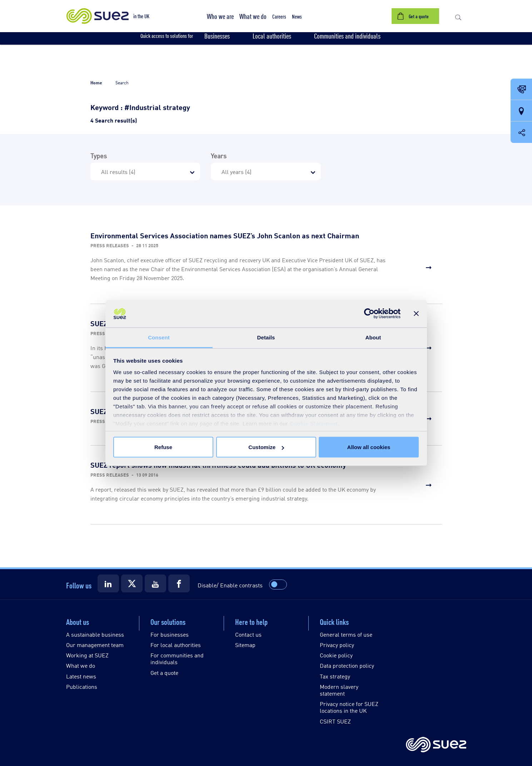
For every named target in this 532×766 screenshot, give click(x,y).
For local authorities (176, 645)
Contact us (248, 634)
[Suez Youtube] (155, 583)
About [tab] (373, 337)
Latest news (81, 676)
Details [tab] (266, 337)
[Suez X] (132, 583)
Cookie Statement (314, 423)
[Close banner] (416, 314)
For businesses (170, 634)
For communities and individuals (177, 658)
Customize (266, 447)
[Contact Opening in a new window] (521, 90)
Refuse (163, 447)
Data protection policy (347, 665)
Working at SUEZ (87, 655)
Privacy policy (337, 645)
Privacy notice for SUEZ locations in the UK (349, 707)
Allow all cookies (369, 447)
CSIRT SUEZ (335, 721)
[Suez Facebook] (179, 583)
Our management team (95, 645)
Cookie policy (336, 655)
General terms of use (346, 634)
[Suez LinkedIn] (108, 583)
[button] (220, 16)
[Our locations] (521, 111)
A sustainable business (95, 634)
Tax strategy (335, 676)
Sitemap (245, 645)
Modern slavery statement (339, 690)
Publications (82, 687)
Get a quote (164, 673)
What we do (81, 665)
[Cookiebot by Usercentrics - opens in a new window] (369, 314)
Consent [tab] (159, 337)
